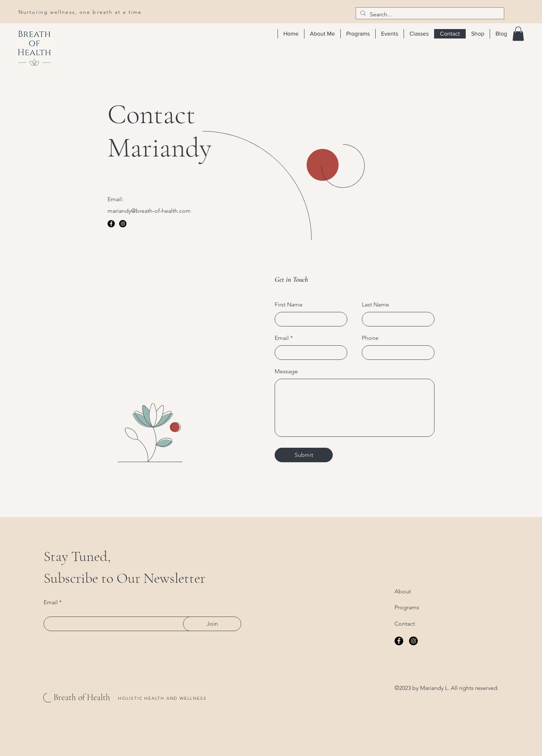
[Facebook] (111, 224)
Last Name (375, 305)
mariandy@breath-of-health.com (149, 211)
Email (282, 338)
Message (286, 371)
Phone (370, 338)
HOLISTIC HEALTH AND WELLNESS (162, 698)
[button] (518, 34)
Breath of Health (82, 697)
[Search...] (429, 15)
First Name (289, 305)
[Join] (212, 624)
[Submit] (304, 455)
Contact (405, 624)
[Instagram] (123, 224)
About (403, 591)
